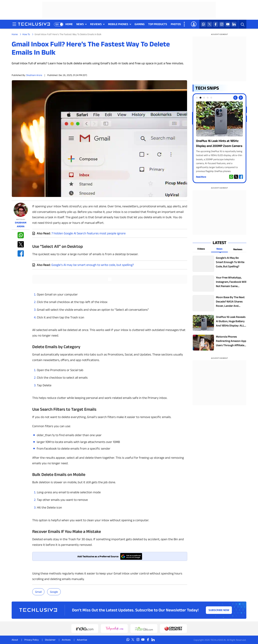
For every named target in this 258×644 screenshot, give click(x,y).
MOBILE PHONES (118, 24)
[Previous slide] (235, 98)
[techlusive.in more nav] (185, 24)
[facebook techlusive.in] (216, 24)
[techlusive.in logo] (34, 25)
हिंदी (57, 24)
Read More (201, 177)
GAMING (140, 24)
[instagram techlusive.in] (222, 24)
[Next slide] (241, 98)
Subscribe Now (219, 610)
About (15, 640)
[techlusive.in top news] (219, 264)
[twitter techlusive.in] (210, 24)
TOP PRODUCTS (158, 24)
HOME (69, 24)
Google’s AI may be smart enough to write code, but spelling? (93, 265)
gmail (38, 592)
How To (26, 34)
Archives (66, 640)
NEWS (80, 24)
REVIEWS (96, 24)
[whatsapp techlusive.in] (203, 24)
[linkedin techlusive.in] (234, 24)
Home (15, 34)
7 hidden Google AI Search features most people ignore (89, 233)
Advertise (82, 640)
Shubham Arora (34, 75)
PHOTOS (176, 24)
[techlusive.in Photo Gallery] (219, 137)
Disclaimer (50, 640)
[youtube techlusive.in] (228, 24)
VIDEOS (189, 24)
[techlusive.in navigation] (14, 24)
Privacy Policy (32, 640)
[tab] (197, 98)
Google (54, 592)
